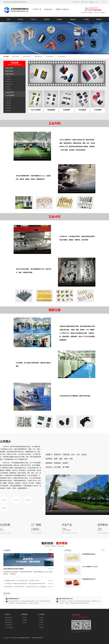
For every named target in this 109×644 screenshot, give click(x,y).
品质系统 (47, 19)
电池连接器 (8, 108)
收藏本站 (78, 2)
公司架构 (28, 500)
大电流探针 (8, 103)
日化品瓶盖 (8, 89)
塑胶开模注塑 (38, 57)
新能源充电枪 (9, 84)
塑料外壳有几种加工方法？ (66, 599)
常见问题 (24, 622)
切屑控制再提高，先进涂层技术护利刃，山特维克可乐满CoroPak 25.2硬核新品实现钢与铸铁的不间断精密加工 (26, 587)
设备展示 (60, 19)
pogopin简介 (8, 98)
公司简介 (41, 618)
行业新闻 (7, 550)
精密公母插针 (15, 57)
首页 (9, 19)
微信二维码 (95, 2)
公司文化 (16, 500)
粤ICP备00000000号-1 (38, 638)
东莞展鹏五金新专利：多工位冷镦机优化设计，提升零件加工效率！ (22, 581)
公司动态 (68, 550)
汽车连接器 (8, 79)
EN (105, 2)
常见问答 (10, 594)
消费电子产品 (9, 82)
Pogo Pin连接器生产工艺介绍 (90, 567)
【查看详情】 (13, 574)
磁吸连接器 (8, 111)
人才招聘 (86, 19)
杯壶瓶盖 (8, 87)
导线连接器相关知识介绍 (89, 579)
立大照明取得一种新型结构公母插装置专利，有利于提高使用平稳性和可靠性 (25, 584)
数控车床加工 (27, 57)
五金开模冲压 (50, 57)
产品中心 (33, 19)
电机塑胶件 (8, 77)
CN (103, 2)
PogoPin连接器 (61, 57)
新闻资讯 (73, 19)
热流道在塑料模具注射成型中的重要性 (14, 569)
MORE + (51, 550)
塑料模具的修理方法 (14, 599)
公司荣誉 (4, 500)
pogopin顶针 (8, 100)
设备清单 (41, 627)
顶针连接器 (8, 105)
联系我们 (86, 2)
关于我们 (20, 19)
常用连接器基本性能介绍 (89, 554)
